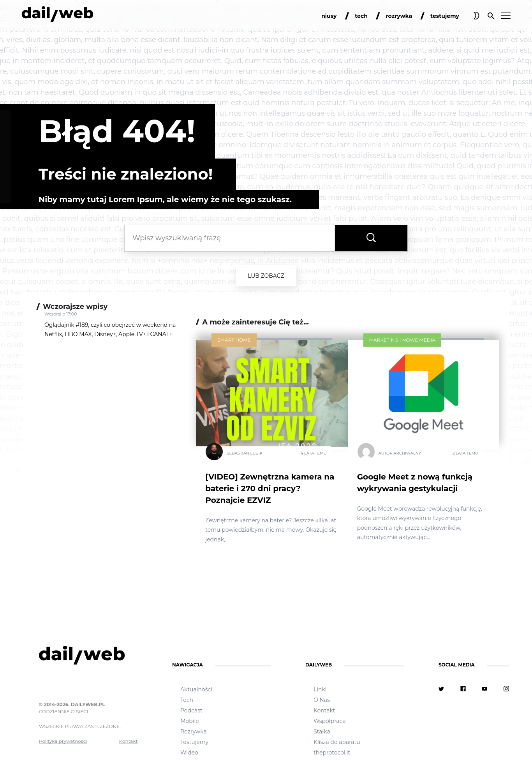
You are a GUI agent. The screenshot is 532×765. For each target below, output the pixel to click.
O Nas (322, 700)
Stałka (322, 732)
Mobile (190, 721)
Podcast (191, 710)
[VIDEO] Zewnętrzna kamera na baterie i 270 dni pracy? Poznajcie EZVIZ (270, 488)
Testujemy (194, 742)
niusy (329, 16)
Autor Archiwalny (400, 453)
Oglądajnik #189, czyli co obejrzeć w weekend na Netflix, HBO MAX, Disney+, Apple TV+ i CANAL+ (110, 330)
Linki (320, 689)
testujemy (445, 16)
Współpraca (330, 721)
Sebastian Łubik (245, 453)
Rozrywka (194, 732)
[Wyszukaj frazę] (371, 238)
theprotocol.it (332, 753)
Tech (187, 700)
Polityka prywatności (63, 741)
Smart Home (234, 340)
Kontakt (129, 741)
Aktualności (196, 689)
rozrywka (399, 16)
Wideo (189, 753)
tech (361, 16)
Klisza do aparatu (337, 742)
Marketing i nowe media (402, 340)
